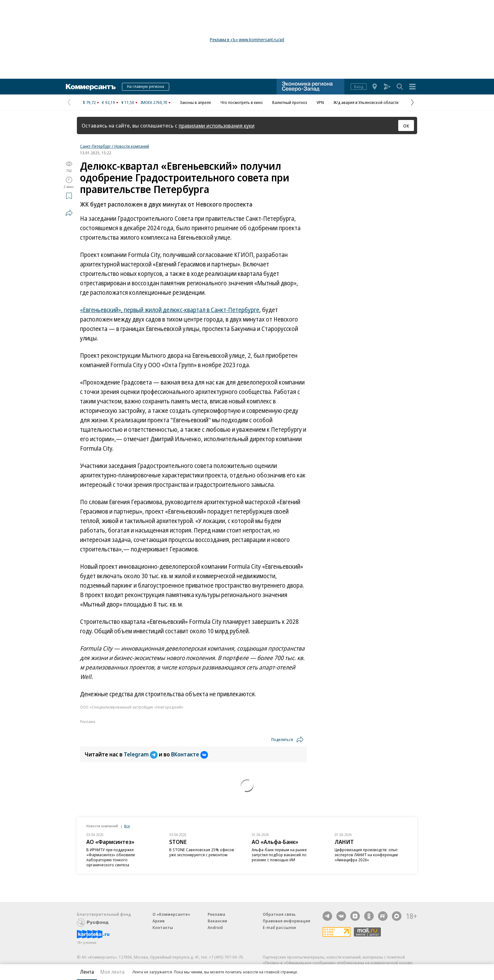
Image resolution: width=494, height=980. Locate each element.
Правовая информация (287, 921)
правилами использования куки (217, 125)
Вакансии (217, 921)
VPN (320, 102)
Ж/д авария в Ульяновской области (366, 102)
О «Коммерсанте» (171, 914)
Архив (158, 921)
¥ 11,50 (128, 102)
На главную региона (146, 86)
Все (127, 826)
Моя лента (112, 972)
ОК (406, 126)
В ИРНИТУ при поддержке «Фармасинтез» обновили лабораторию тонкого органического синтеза (111, 857)
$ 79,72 (89, 102)
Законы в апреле (195, 102)
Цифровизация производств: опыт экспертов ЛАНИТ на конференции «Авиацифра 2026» (366, 855)
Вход (359, 87)
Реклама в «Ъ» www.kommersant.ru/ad (247, 40)
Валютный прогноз (290, 102)
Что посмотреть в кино (242, 102)
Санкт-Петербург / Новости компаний (115, 146)
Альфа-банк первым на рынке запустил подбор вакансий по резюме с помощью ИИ (279, 855)
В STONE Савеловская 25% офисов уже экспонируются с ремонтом (202, 852)
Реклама (216, 914)
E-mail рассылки (279, 927)
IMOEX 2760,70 (154, 102)
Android (215, 927)
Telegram (141, 754)
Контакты (163, 927)
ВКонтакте (190, 754)
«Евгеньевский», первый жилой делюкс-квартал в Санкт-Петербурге (170, 310)
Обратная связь (279, 914)
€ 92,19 (109, 102)
